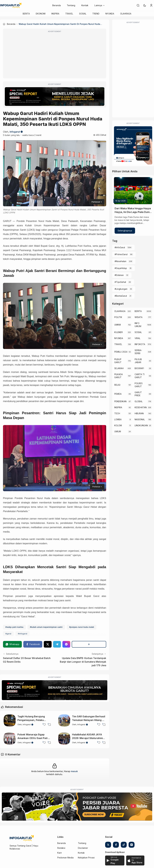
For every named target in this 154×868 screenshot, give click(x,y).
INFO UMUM (138, 325)
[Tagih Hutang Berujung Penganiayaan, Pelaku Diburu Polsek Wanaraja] (10, 721)
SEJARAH (119, 368)
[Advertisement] (55, 55)
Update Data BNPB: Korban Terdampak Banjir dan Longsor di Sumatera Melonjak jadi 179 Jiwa (83, 662)
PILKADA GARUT (119, 376)
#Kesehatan (120, 261)
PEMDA (118, 394)
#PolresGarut (121, 254)
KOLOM (118, 425)
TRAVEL (69, 14)
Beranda (56, 5)
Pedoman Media (65, 858)
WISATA (139, 317)
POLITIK (118, 317)
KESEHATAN (141, 407)
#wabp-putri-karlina (14, 627)
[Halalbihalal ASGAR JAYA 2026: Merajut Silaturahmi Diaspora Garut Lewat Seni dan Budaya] (64, 739)
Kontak (85, 5)
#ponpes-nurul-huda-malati (82, 627)
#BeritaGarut (121, 296)
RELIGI (117, 385)
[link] (138, 5)
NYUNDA (110, 14)
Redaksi (61, 848)
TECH (117, 413)
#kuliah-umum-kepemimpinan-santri (46, 627)
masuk (74, 771)
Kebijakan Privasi (86, 858)
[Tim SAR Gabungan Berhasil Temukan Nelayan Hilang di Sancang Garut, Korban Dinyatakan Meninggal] (64, 721)
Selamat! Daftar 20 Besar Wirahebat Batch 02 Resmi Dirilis (27, 660)
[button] (145, 5)
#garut (8, 634)
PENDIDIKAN (120, 401)
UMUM (118, 431)
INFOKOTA (140, 344)
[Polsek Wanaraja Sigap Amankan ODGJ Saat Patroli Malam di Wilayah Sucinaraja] (10, 739)
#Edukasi (119, 275)
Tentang (71, 5)
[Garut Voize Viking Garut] (77, 807)
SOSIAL (83, 14)
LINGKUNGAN (141, 425)
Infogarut (15, 132)
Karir (60, 853)
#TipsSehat (120, 282)
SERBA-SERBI (138, 352)
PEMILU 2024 (121, 352)
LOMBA (118, 419)
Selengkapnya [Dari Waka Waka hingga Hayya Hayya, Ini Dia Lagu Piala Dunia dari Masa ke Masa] (125, 231)
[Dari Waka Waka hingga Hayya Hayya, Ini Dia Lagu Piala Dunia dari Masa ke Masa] (133, 191)
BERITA (26, 14)
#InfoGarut (120, 247)
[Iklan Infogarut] (133, 145)
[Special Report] (55, 97)
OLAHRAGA (126, 14)
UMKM (118, 325)
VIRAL (137, 338)
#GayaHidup (121, 268)
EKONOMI (41, 14)
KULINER (119, 332)
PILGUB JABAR (138, 361)
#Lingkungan (121, 289)
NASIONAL (140, 419)
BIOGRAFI (139, 368)
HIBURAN (139, 413)
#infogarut (23, 634)
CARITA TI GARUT (140, 376)
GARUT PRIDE (138, 394)
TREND (96, 14)
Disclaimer (83, 848)
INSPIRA (55, 14)
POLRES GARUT (139, 385)
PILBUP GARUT (118, 361)
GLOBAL (139, 401)
